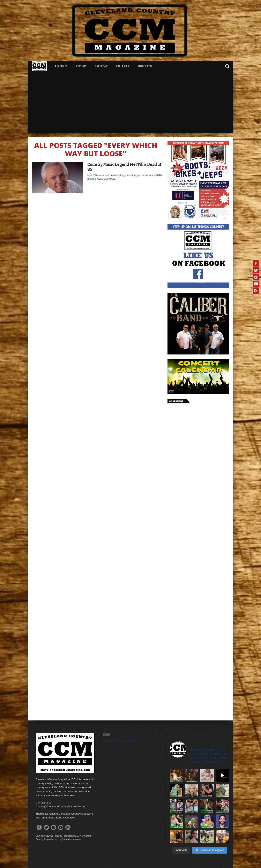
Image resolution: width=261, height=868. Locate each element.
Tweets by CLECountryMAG (120, 741)
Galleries (123, 66)
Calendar (101, 66)
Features (61, 66)
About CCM (145, 66)
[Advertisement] (130, 102)
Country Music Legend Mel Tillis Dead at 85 (124, 167)
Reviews (81, 66)
